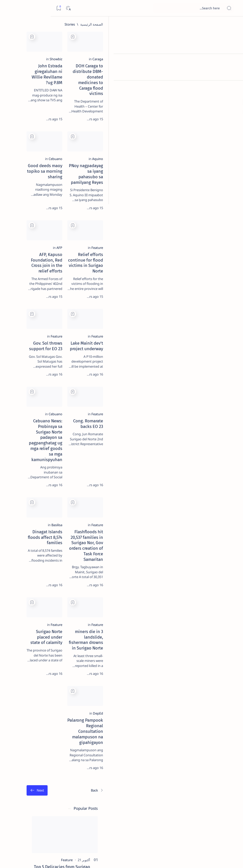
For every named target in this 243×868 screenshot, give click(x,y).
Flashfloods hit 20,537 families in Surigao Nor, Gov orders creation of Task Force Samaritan (187, 579)
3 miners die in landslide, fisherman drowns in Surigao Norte (191, 679)
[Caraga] (213, 76)
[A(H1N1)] (56, 255)
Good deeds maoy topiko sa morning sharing (121, 186)
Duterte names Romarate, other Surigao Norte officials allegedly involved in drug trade (37, 150)
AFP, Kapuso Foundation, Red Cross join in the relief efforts (120, 281)
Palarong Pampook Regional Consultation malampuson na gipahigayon (190, 779)
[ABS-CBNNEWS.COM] (56, 267)
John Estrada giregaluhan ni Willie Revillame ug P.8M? (115, 86)
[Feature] (213, 271)
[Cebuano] (141, 176)
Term (68, 309)
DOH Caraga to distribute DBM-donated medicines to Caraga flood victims (189, 89)
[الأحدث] (213, 833)
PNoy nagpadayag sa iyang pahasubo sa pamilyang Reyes (190, 186)
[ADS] (56, 280)
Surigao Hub (196, 858)
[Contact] (234, 72)
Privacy (33, 309)
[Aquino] (213, 176)
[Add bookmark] (158, 37)
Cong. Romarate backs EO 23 (192, 467)
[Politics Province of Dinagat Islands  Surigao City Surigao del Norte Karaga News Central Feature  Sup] (56, 242)
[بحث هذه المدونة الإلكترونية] (143, 8)
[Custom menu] (234, 89)
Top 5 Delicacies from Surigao (36, 83)
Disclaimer (51, 309)
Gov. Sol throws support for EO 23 (116, 372)
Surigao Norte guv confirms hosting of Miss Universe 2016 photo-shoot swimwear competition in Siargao (36, 183)
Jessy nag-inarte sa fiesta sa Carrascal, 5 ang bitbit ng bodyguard (37, 119)
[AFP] (145, 271)
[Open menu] (234, 8)
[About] (234, 62)
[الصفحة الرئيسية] (234, 25)
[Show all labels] (59, 292)
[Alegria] (38, 135)
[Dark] (17, 8)
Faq (20, 309)
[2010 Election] (21, 242)
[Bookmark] (8, 8)
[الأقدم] (92, 833)
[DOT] (38, 168)
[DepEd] (213, 767)
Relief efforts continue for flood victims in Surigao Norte (188, 281)
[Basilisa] (142, 566)
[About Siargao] (21, 255)
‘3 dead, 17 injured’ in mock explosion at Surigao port (38, 211)
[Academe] (21, 267)
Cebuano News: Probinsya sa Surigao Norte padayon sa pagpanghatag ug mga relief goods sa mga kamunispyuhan (118, 475)
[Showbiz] (141, 76)
